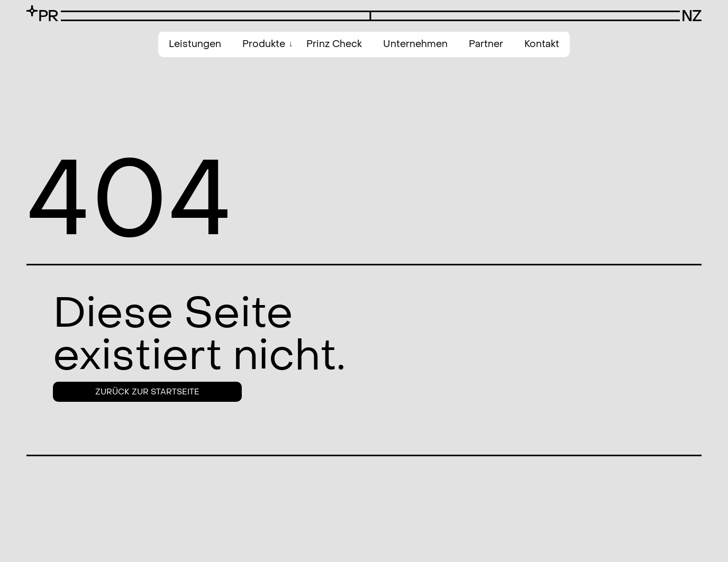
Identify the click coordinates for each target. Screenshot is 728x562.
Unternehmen (415, 44)
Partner (486, 44)
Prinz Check (334, 44)
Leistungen (195, 44)
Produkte (264, 44)
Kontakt (542, 44)
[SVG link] (42, 13)
